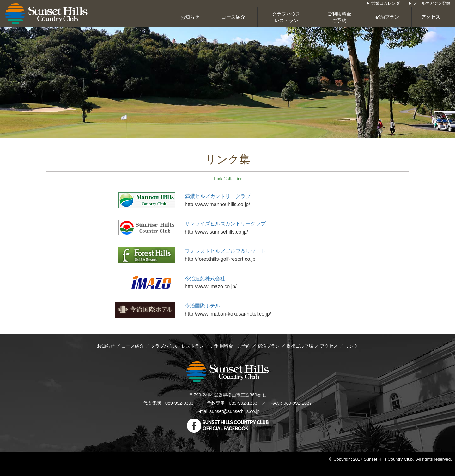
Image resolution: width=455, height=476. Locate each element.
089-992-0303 (179, 403)
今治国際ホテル (203, 306)
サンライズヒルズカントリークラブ (225, 224)
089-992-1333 (243, 403)
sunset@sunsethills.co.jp (235, 411)
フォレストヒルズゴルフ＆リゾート (225, 251)
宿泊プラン (387, 17)
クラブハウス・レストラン (177, 346)
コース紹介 (233, 17)
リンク (351, 346)
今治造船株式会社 (205, 279)
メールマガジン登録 (432, 3)
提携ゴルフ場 (300, 346)
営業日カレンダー (388, 3)
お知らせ (190, 17)
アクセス (431, 17)
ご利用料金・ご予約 (231, 346)
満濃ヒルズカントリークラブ (218, 196)
